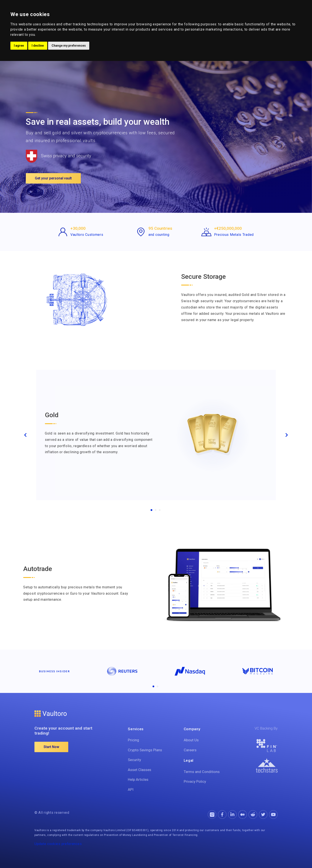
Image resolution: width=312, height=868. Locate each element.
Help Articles (138, 779)
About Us (191, 740)
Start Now (51, 747)
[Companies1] (153, 686)
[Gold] (151, 510)
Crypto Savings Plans (145, 750)
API (131, 789)
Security (134, 760)
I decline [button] (38, 46)
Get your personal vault (53, 178)
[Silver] (156, 510)
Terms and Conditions (202, 772)
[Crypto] (160, 510)
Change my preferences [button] (69, 46)
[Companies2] (158, 686)
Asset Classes (140, 770)
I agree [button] (19, 46)
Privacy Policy (195, 781)
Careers (190, 750)
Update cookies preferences (58, 844)
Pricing (133, 740)
